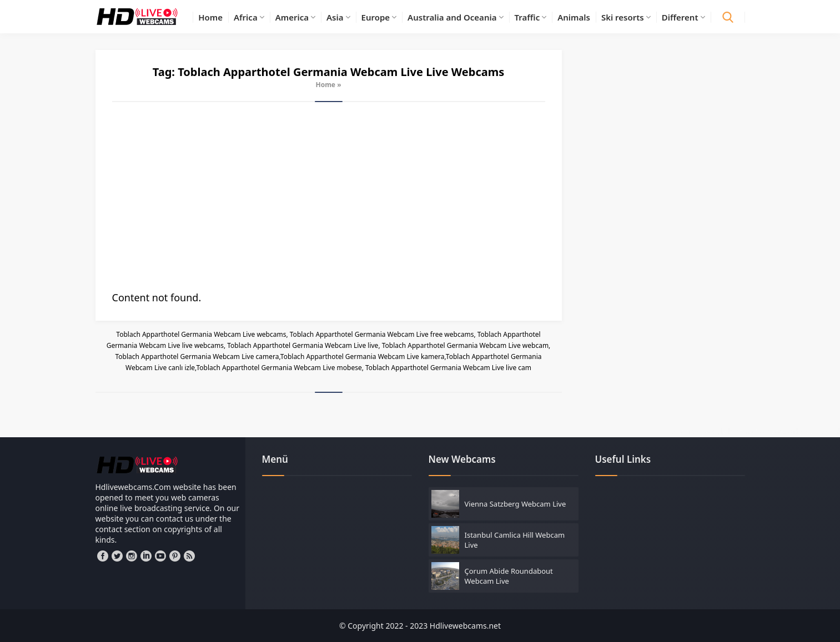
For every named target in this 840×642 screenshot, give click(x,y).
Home (325, 85)
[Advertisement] (329, 196)
